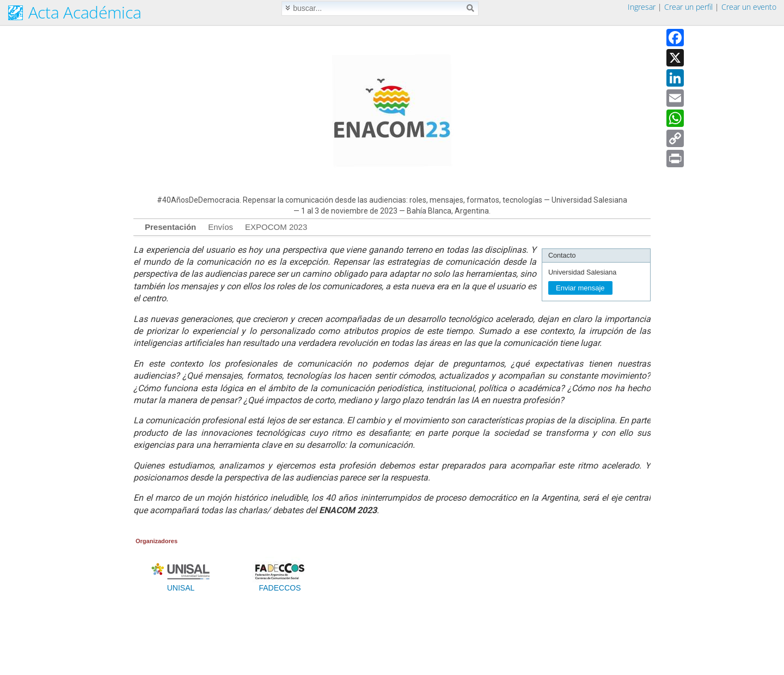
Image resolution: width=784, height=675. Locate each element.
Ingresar (642, 7)
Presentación (170, 227)
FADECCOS (280, 585)
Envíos (220, 227)
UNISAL (181, 585)
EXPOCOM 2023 (276, 227)
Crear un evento (749, 7)
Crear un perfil (688, 7)
